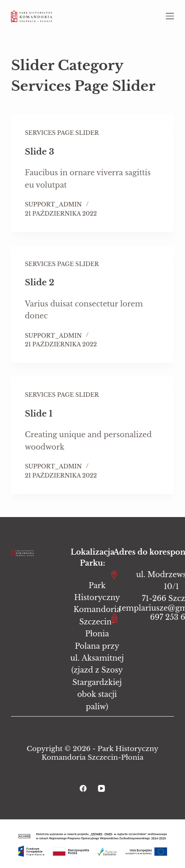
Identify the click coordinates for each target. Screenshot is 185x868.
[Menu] (170, 16)
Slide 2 (39, 283)
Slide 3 (39, 152)
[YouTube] (101, 788)
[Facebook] (83, 788)
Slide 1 (38, 414)
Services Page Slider (62, 133)
